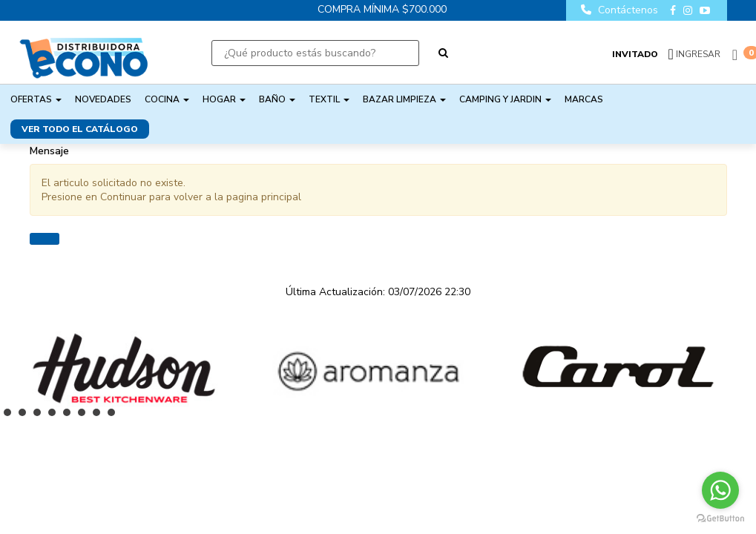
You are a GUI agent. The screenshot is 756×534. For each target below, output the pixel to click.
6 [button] (85, 416)
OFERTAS (36, 99)
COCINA (167, 99)
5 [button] (70, 416)
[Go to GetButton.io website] (720, 519)
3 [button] (41, 416)
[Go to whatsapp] (720, 490)
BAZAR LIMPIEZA (404, 99)
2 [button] (26, 416)
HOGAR (224, 99)
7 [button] (100, 416)
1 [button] (11, 416)
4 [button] (56, 416)
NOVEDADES (103, 99)
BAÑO (277, 99)
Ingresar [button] (698, 54)
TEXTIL (329, 99)
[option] (124, 368)
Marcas (584, 99)
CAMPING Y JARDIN (505, 99)
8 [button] (115, 416)
